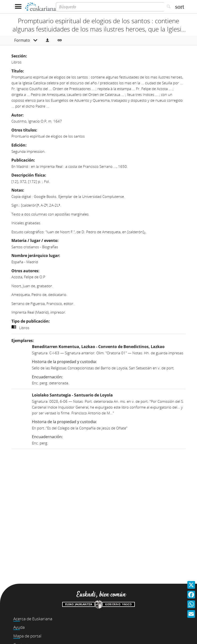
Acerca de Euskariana (33, 619)
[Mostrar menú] (18, 7)
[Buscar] (169, 7)
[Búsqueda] (110, 7)
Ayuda (19, 627)
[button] (47, 40)
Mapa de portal (27, 636)
